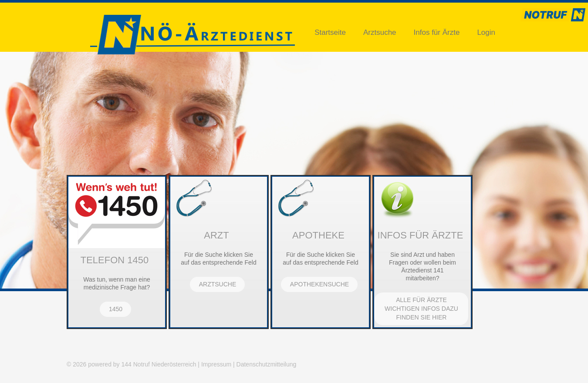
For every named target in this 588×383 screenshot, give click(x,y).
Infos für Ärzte (437, 32)
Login (486, 32)
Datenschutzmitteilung (267, 364)
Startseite (330, 32)
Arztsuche (380, 32)
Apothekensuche (319, 284)
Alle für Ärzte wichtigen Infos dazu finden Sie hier (421, 309)
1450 (116, 309)
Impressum (216, 364)
